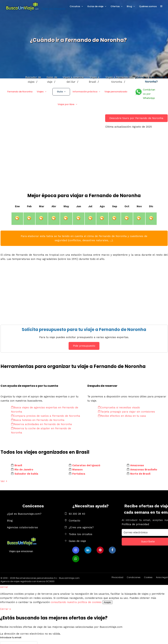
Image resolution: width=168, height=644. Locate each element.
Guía (60, 92)
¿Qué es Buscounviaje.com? (24, 514)
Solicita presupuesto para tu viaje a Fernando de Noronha (84, 329)
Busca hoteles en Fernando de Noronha (38, 420)
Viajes (40, 92)
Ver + (4, 481)
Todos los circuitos (81, 534)
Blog (129, 6)
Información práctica (85, 92)
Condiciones (134, 577)
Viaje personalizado (116, 92)
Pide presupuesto (84, 346)
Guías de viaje (95, 6)
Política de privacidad (135, 524)
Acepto (107, 602)
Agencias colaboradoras (22, 527)
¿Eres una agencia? (81, 527)
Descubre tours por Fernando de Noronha (136, 118)
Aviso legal (162, 577)
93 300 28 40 (77, 514)
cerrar (4, 587)
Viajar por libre (66, 104)
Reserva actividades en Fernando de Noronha (41, 424)
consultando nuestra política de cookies (76, 602)
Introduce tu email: (11, 637)
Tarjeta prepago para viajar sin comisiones (126, 412)
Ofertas (115, 6)
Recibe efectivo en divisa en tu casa (122, 416)
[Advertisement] (84, 166)
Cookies (148, 577)
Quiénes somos (148, 6)
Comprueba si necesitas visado (119, 407)
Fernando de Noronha (20, 92)
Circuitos (75, 6)
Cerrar (5, 609)
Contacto (75, 521)
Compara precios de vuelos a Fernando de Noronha (46, 416)
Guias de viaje (77, 541)
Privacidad (117, 577)
